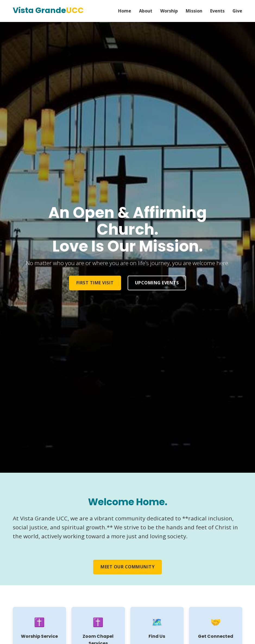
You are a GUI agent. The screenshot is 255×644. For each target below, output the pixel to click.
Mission (194, 11)
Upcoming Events (157, 283)
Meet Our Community (127, 567)
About (146, 11)
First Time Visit (95, 283)
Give (237, 11)
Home (125, 11)
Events (217, 11)
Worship (169, 11)
